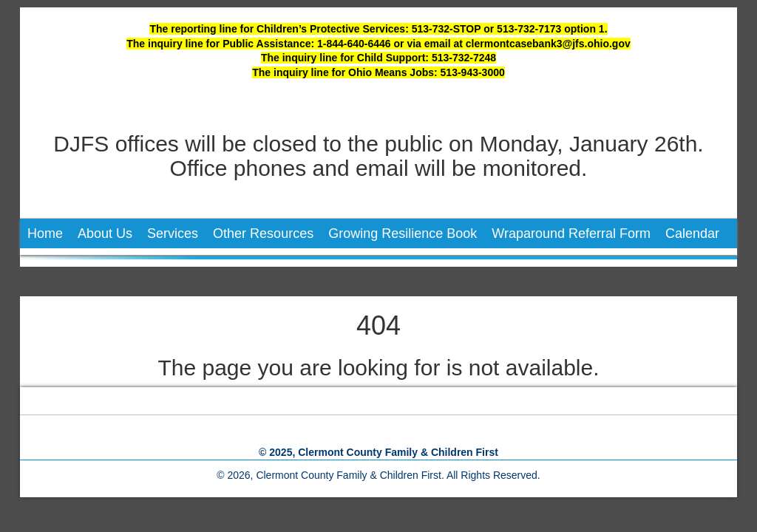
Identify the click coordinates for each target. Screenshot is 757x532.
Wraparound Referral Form (571, 233)
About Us (105, 233)
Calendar (692, 233)
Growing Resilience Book (403, 233)
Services (173, 233)
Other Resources (263, 233)
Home (45, 233)
